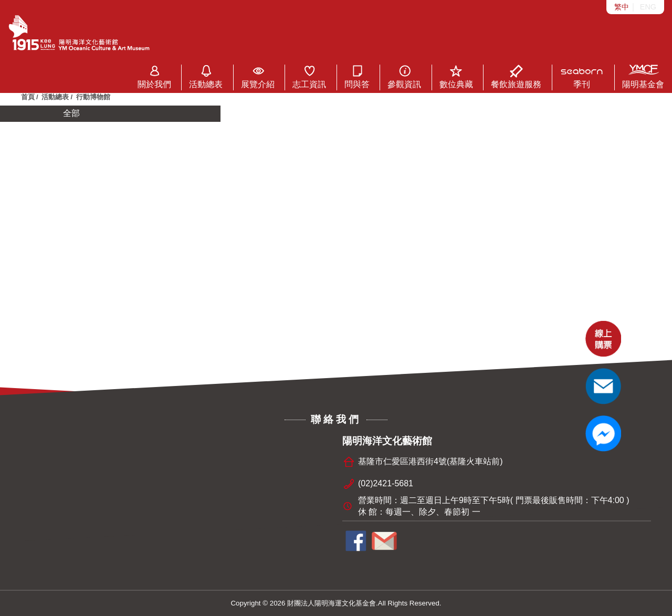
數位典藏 (456, 77)
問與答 (357, 77)
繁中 (622, 7)
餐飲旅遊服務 (516, 77)
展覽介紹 (258, 77)
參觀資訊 (404, 77)
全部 (71, 113)
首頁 (28, 97)
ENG (648, 7)
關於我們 (154, 77)
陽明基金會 (643, 77)
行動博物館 (93, 97)
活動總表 (206, 77)
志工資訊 (309, 77)
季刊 (582, 77)
